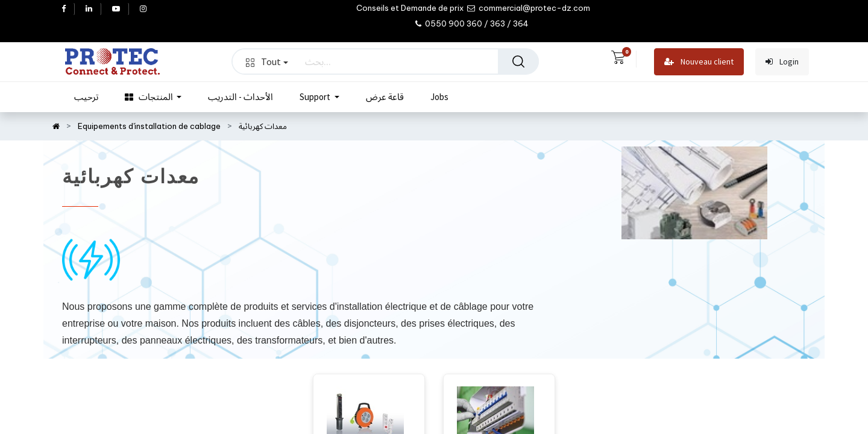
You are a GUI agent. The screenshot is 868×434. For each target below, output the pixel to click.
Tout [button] (267, 61)
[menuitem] (86, 97)
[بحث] (518, 61)
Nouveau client (699, 62)
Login (782, 62)
